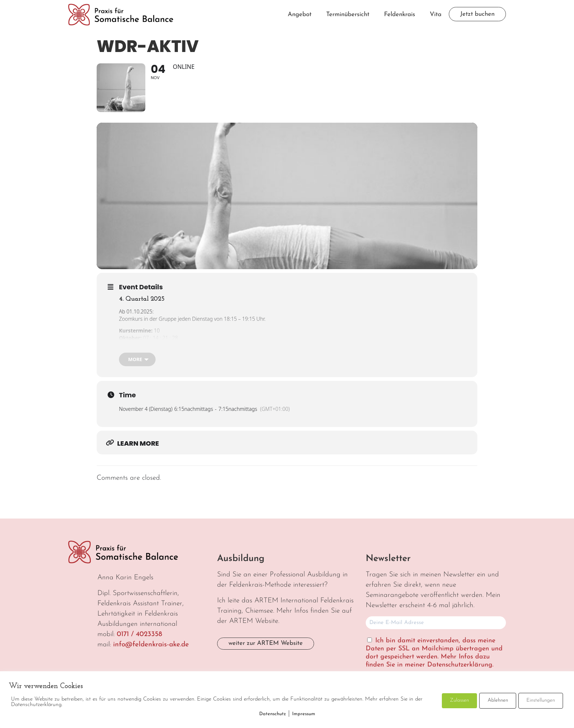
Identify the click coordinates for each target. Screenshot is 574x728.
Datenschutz (273, 714)
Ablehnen (498, 700)
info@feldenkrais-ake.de (151, 645)
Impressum (304, 714)
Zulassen (459, 700)
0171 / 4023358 (139, 634)
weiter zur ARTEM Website (266, 643)
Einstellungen (541, 700)
